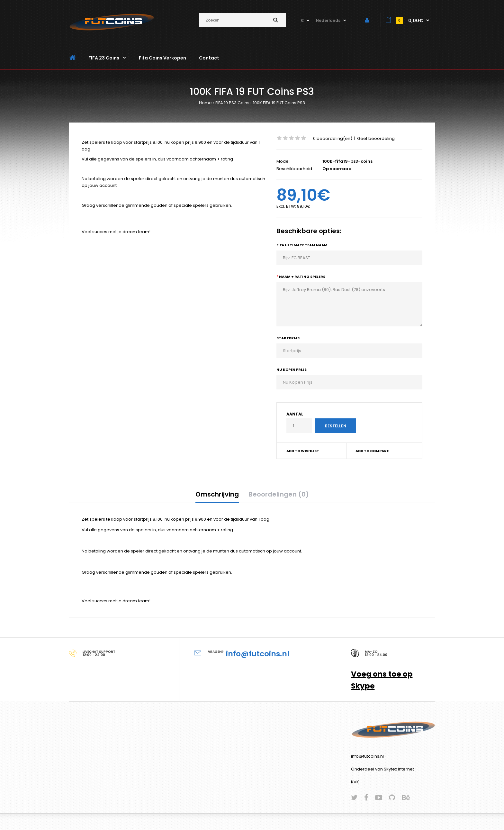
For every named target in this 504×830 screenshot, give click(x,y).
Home (205, 103)
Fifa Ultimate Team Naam (302, 245)
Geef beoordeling (376, 138)
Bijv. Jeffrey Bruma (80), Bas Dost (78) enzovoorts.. (349, 304)
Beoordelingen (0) (279, 494)
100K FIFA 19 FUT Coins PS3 (279, 103)
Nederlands (328, 20)
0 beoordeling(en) (333, 138)
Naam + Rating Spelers (302, 277)
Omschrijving (217, 494)
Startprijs (288, 338)
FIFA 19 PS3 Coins (232, 103)
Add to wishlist (303, 451)
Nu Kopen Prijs (292, 369)
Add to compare (372, 451)
